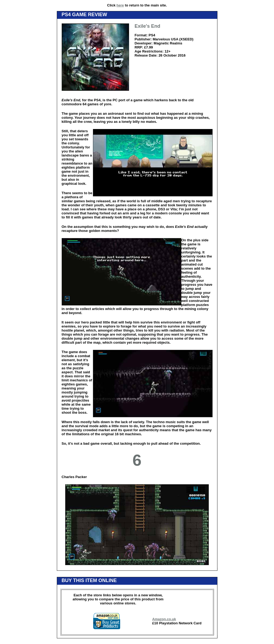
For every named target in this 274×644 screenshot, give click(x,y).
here (120, 5)
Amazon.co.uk (164, 619)
